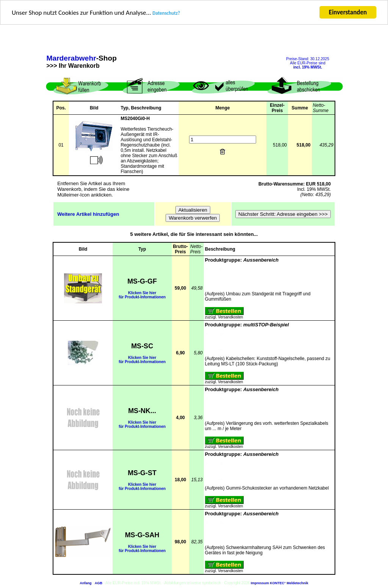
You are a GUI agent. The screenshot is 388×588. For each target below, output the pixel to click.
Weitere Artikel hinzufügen (88, 214)
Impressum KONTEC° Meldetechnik (280, 583)
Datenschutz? (166, 13)
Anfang (86, 583)
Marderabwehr (71, 58)
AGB (99, 583)
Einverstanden (348, 12)
